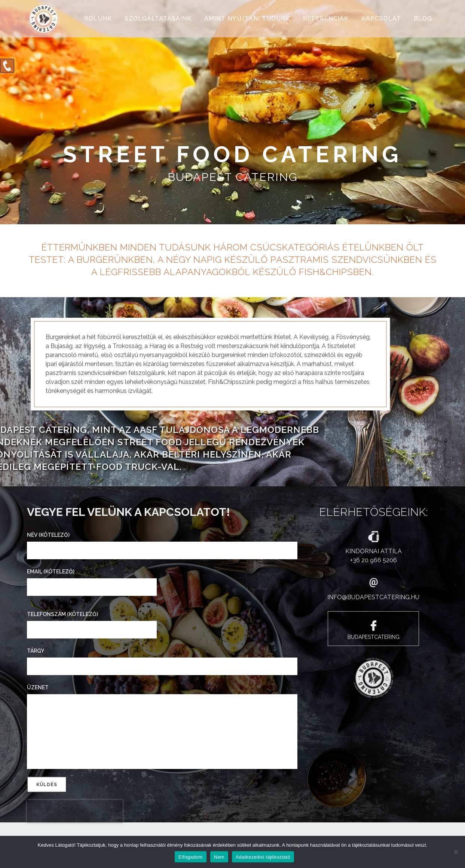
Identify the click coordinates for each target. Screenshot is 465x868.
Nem (219, 857)
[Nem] (456, 852)
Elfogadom (190, 857)
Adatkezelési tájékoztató (263, 857)
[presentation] (75, 811)
